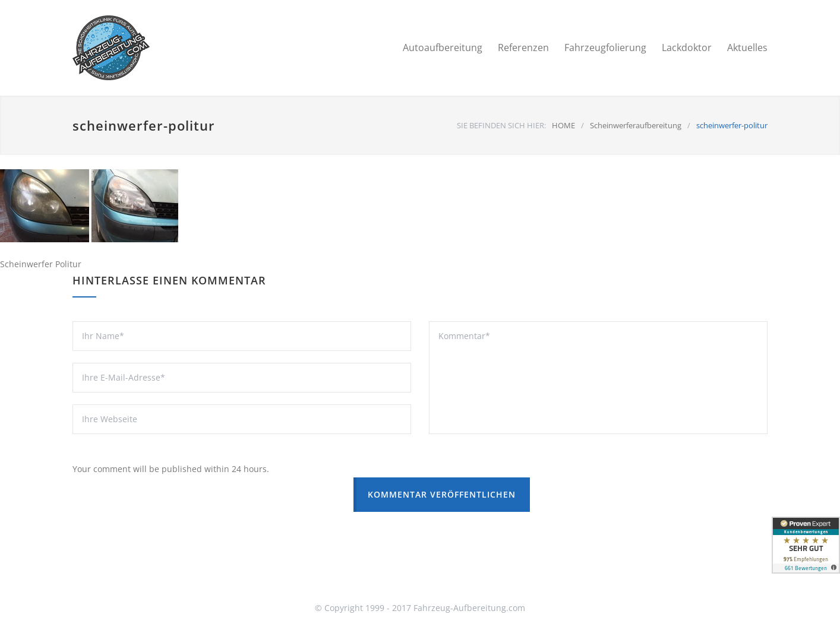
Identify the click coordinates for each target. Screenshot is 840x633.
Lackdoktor (687, 48)
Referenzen (523, 48)
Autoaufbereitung (443, 48)
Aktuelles (747, 48)
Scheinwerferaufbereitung (636, 125)
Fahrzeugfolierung (605, 48)
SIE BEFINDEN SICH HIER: (501, 125)
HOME (563, 125)
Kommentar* (598, 378)
